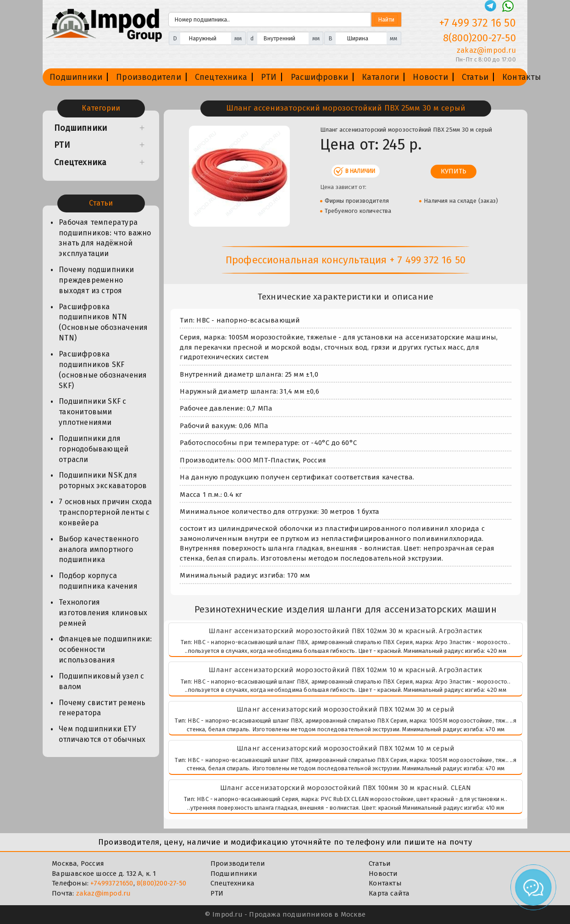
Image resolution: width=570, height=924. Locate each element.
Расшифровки (319, 77)
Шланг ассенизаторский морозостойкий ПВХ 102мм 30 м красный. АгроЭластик (345, 631)
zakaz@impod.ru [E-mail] (486, 50)
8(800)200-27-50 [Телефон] (479, 38)
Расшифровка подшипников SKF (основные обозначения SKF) (103, 370)
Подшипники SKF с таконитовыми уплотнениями (92, 412)
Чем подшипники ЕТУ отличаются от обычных (102, 734)
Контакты (522, 77)
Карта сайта (389, 893)
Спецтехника (221, 77)
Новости (430, 77)
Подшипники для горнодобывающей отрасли (94, 449)
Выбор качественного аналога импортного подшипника (99, 549)
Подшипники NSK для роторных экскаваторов (103, 480)
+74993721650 (112, 883)
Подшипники (76, 77)
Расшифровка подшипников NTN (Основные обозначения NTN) (103, 323)
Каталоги (381, 77)
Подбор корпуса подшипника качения (98, 581)
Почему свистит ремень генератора (102, 708)
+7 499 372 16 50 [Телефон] (478, 23)
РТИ (269, 77)
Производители (149, 77)
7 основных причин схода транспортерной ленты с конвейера (105, 512)
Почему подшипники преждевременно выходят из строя (96, 280)
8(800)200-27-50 (161, 883)
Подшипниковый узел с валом (101, 681)
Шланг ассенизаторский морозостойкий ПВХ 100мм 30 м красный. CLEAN (346, 788)
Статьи (475, 77)
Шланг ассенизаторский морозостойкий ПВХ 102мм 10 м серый (346, 748)
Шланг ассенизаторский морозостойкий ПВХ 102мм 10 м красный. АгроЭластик (345, 670)
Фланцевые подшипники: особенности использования (105, 649)
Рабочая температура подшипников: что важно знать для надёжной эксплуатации (105, 238)
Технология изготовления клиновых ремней (103, 613)
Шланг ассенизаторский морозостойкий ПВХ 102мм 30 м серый (346, 709)
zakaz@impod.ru (104, 893)
